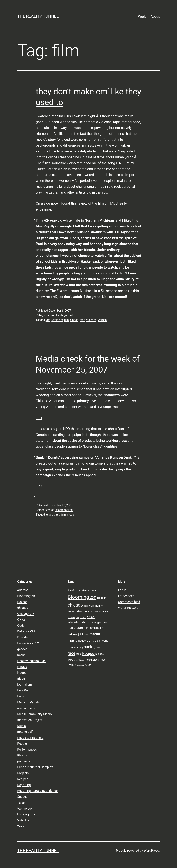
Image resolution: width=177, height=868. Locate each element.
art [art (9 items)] (90, 590)
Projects (23, 773)
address (23, 590)
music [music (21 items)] (73, 640)
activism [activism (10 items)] (83, 590)
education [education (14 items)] (74, 622)
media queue (26, 708)
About (155, 17)
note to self (25, 732)
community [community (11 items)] (96, 606)
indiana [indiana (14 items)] (73, 634)
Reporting (24, 785)
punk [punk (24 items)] (88, 647)
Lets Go (23, 690)
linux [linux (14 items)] (85, 634)
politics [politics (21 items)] (92, 640)
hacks (21, 655)
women (102, 320)
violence (91, 320)
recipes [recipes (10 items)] (100, 654)
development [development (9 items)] (101, 612)
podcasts (24, 761)
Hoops (22, 673)
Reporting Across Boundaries (37, 791)
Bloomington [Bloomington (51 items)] (82, 597)
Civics (21, 620)
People (22, 744)
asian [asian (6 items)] (94, 591)
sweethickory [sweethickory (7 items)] (80, 660)
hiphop (74, 320)
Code (21, 625)
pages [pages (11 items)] (82, 641)
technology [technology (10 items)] (93, 660)
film (66, 320)
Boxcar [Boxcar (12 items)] (101, 598)
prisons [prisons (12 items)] (104, 641)
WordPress (151, 850)
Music (22, 726)
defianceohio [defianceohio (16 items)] (84, 611)
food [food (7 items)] (94, 623)
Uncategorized (64, 315)
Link (39, 418)
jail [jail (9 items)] (80, 635)
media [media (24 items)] (95, 634)
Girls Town (72, 116)
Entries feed (126, 596)
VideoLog (24, 820)
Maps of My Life (28, 702)
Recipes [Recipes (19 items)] (88, 654)
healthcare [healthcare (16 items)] (75, 628)
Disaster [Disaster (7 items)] (71, 617)
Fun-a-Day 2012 (28, 643)
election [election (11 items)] (87, 622)
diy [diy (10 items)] (78, 617)
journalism (25, 685)
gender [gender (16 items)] (102, 622)
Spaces (22, 797)
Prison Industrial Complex (35, 767)
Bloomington (26, 596)
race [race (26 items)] (71, 653)
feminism (57, 320)
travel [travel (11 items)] (103, 660)
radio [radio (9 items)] (79, 654)
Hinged (22, 667)
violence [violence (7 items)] (81, 665)
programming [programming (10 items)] (75, 647)
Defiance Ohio (27, 631)
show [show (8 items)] (70, 660)
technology (25, 809)
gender (22, 649)
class (57, 515)
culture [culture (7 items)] (71, 612)
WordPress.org (128, 608)
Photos (22, 755)
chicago (23, 608)
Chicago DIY (26, 614)
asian (49, 515)
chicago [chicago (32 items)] (75, 605)
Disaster (23, 637)
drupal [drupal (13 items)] (91, 617)
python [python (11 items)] (97, 647)
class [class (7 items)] (86, 606)
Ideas (21, 679)
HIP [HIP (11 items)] (86, 628)
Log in (122, 590)
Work (142, 17)
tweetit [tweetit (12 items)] (72, 665)
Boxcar (22, 602)
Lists (21, 696)
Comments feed (129, 602)
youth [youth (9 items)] (88, 665)
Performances (27, 749)
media (71, 515)
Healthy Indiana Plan (31, 661)
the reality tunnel (38, 16)
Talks (21, 803)
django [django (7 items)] (83, 617)
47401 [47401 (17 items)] (72, 590)
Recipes (23, 779)
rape (82, 320)
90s (48, 320)
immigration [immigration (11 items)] (96, 628)
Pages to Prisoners (30, 738)
